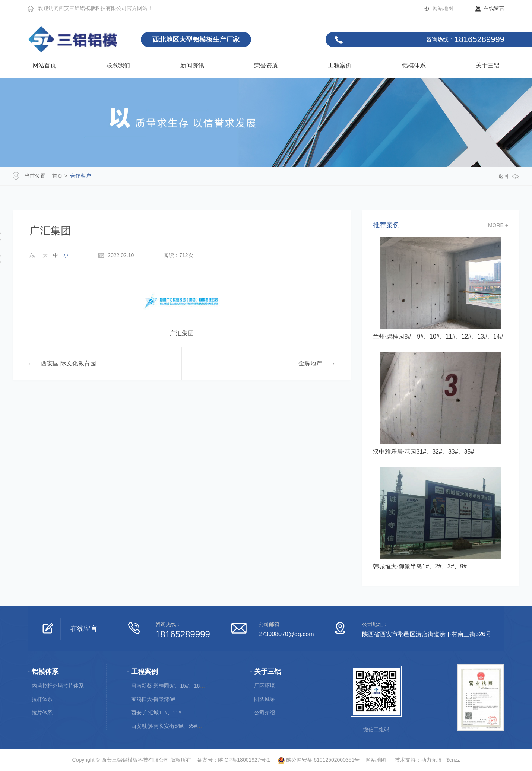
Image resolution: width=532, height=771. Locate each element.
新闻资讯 (192, 65)
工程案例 (340, 65)
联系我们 (118, 65)
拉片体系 (42, 713)
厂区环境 (265, 686)
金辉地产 (310, 363)
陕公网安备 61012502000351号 (316, 760)
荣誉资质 (266, 65)
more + (498, 225)
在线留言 (494, 8)
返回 (509, 176)
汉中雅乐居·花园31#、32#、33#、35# (423, 452)
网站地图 (443, 8)
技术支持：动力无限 (418, 760)
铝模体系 (414, 65)
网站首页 (44, 65)
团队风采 (265, 699)
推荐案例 (386, 225)
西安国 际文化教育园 (69, 363)
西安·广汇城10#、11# (156, 713)
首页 (57, 176)
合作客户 (80, 176)
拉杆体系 (42, 699)
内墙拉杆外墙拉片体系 (58, 686)
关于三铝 (488, 65)
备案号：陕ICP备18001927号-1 (234, 760)
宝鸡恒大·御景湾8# (153, 699)
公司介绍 (265, 713)
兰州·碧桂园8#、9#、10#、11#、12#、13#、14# (438, 337)
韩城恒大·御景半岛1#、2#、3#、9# (420, 566)
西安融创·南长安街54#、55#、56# (171, 726)
